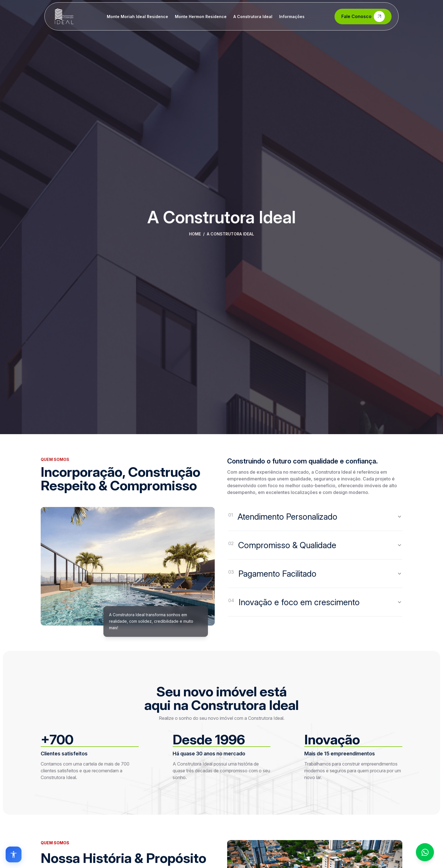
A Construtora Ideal (253, 17)
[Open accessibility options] (14, 854)
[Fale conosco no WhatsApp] (425, 852)
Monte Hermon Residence (201, 17)
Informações (292, 17)
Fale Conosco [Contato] (363, 17)
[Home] (64, 16)
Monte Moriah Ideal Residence (137, 17)
